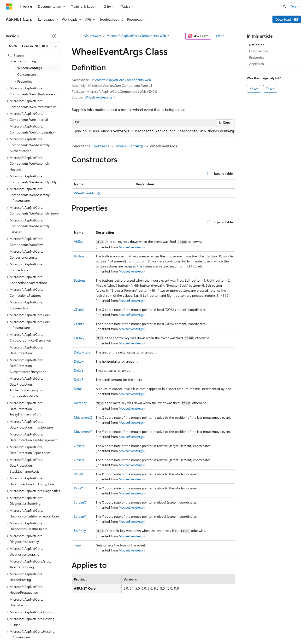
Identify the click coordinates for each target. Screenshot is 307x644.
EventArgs (101, 146)
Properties (257, 57)
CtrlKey (79, 338)
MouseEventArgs (129, 146)
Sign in (296, 6)
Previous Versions (44, 629)
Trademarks (199, 629)
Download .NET (287, 19)
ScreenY (80, 516)
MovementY (83, 432)
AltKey (79, 241)
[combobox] (33, 46)
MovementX (83, 417)
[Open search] (284, 6)
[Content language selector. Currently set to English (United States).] (28, 618)
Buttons (80, 280)
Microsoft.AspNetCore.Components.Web (136, 36)
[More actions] (231, 36)
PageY (78, 488)
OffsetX (79, 446)
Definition (257, 45)
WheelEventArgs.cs (99, 97)
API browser (93, 36)
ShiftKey (80, 531)
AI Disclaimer (15, 629)
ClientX (79, 310)
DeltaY (79, 370)
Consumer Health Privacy (138, 629)
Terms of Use (175, 629)
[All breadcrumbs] (76, 36)
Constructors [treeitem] (27, 74)
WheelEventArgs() (87, 193)
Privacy (105, 629)
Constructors (259, 51)
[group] (153, 132)
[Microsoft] (9, 6)
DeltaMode (82, 352)
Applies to (257, 64)
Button (79, 256)
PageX (78, 474)
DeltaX (79, 361)
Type (77, 545)
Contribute (86, 629)
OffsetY (79, 460)
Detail (78, 389)
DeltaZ (79, 380)
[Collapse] (54, 36)
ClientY (79, 324)
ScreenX (80, 502)
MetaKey (80, 403)
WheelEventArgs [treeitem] (30, 68)
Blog (65, 629)
